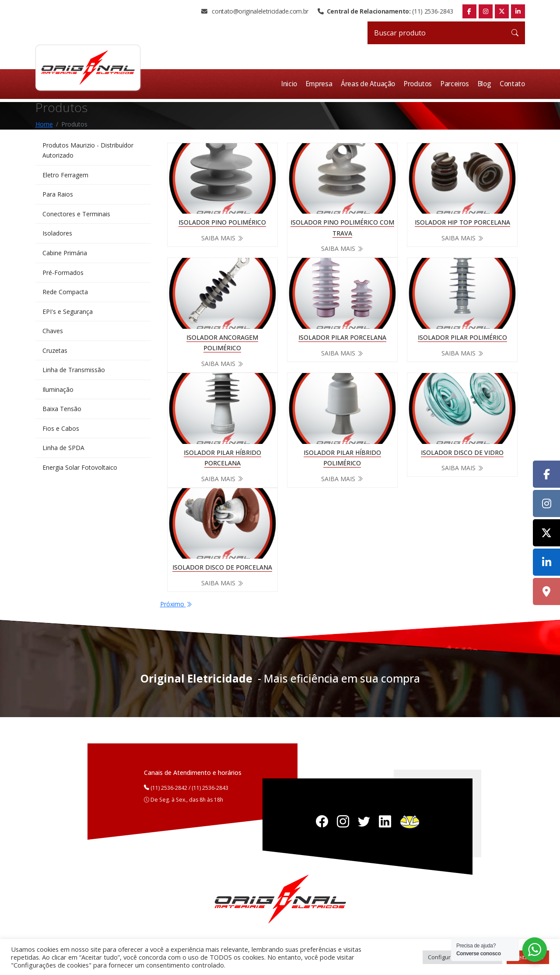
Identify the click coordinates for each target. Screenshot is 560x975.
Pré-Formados (63, 274)
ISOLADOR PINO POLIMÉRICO (222, 222)
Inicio (293, 84)
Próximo (176, 604)
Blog (486, 84)
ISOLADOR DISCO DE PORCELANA (222, 567)
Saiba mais (222, 238)
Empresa (322, 84)
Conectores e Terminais (76, 215)
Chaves (53, 333)
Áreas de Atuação (371, 84)
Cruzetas (55, 353)
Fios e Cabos (61, 432)
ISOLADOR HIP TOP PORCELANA (462, 222)
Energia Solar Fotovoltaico (80, 472)
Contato (513, 84)
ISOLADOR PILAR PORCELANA (342, 337)
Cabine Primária (65, 254)
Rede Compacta (65, 294)
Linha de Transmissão (74, 373)
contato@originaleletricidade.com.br (255, 11)
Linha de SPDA (63, 452)
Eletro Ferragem (65, 175)
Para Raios (58, 195)
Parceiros (457, 84)
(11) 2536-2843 (385, 11)
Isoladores (57, 234)
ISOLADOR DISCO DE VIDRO (462, 452)
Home (44, 124)
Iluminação (58, 392)
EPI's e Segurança (68, 314)
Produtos (420, 84)
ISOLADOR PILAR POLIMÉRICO (462, 337)
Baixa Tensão (62, 412)
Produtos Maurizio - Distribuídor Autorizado (88, 150)
